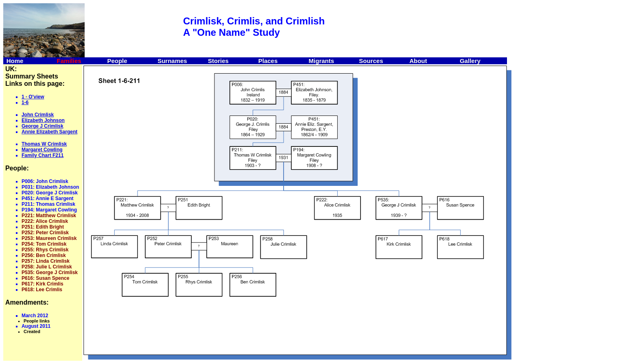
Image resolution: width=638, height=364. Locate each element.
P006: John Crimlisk (45, 181)
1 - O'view (33, 97)
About (418, 61)
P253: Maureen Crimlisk (49, 238)
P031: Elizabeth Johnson (50, 187)
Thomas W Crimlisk (44, 144)
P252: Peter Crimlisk (45, 233)
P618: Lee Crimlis (42, 290)
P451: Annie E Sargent (48, 198)
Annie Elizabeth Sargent (49, 132)
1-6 (25, 102)
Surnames (172, 61)
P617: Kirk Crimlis (43, 284)
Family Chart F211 (43, 155)
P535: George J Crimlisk (50, 272)
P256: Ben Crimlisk (44, 255)
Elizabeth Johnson (43, 120)
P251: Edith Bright (43, 227)
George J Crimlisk (43, 126)
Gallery (470, 61)
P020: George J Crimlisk (50, 193)
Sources (371, 61)
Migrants (322, 61)
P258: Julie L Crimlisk (47, 267)
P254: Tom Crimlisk (44, 244)
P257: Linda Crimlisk (46, 261)
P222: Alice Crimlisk (45, 221)
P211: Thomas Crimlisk (48, 204)
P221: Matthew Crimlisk (49, 216)
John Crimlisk (38, 115)
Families (69, 61)
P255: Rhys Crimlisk (45, 250)
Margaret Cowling (42, 150)
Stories (218, 61)
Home (15, 61)
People (117, 61)
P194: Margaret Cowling (49, 210)
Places (268, 61)
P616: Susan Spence (45, 278)
